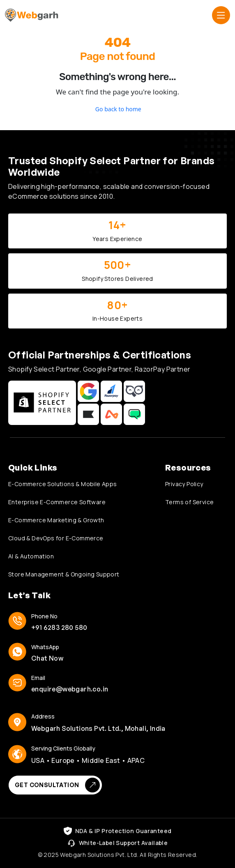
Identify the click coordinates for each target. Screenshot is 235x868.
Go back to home (117, 109)
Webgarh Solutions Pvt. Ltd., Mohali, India (98, 728)
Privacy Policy (184, 484)
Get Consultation (57, 785)
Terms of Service (189, 502)
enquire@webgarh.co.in (70, 689)
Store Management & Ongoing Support (64, 574)
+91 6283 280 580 (59, 627)
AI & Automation (31, 556)
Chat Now (47, 658)
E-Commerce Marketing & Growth (56, 520)
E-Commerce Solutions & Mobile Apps (63, 484)
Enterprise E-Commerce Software (57, 502)
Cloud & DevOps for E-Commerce (56, 538)
